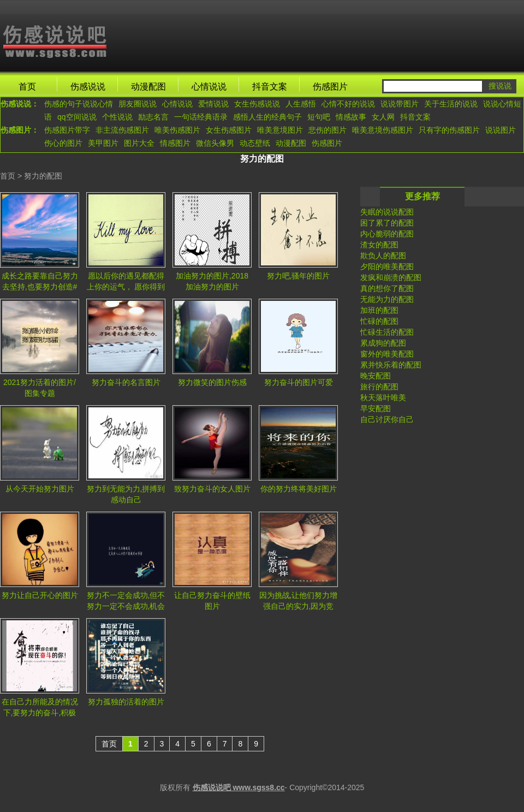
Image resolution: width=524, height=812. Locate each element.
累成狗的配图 (383, 343)
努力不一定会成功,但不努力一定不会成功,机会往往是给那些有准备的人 (126, 603)
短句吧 (319, 117)
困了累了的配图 (387, 223)
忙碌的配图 (379, 321)
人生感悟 (301, 104)
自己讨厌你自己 (387, 419)
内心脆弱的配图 (387, 234)
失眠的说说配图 (387, 212)
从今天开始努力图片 (40, 489)
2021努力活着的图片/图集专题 (40, 388)
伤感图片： (20, 130)
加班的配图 (379, 310)
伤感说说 (88, 87)
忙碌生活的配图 (387, 332)
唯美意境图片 (280, 130)
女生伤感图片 (229, 130)
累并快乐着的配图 (391, 365)
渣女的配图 (379, 245)
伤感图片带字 (67, 130)
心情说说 (209, 87)
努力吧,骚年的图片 (299, 276)
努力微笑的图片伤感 (212, 382)
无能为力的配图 (387, 299)
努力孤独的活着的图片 (126, 702)
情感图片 (175, 143)
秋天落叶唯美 (383, 398)
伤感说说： (20, 104)
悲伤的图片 (327, 130)
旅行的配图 (379, 387)
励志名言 (153, 117)
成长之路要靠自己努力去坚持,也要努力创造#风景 (40, 283)
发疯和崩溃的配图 (391, 277)
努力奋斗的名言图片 (126, 382)
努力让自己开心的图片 (40, 595)
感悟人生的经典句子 (267, 117)
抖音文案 (270, 87)
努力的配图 (43, 176)
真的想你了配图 (387, 288)
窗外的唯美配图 (387, 354)
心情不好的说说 (348, 104)
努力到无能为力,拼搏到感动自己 (126, 494)
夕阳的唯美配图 (387, 266)
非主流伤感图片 (122, 130)
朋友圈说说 (138, 104)
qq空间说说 (77, 117)
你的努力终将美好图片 (299, 489)
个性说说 (117, 117)
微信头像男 (215, 143)
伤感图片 (330, 87)
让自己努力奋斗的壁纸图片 (212, 601)
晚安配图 (376, 376)
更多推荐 (422, 196)
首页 (27, 87)
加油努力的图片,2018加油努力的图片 (212, 281)
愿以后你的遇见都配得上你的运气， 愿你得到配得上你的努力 (126, 283)
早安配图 (376, 408)
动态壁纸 (255, 143)
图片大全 (139, 143)
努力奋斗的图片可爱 (299, 382)
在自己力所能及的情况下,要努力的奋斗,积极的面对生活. (40, 709)
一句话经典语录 (201, 117)
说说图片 (501, 130)
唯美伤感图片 (177, 130)
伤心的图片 (63, 143)
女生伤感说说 (257, 104)
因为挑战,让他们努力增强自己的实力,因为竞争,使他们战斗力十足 (299, 603)
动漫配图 (148, 87)
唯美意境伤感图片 (383, 130)
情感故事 (351, 117)
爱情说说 (213, 104)
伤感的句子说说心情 (79, 104)
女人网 (383, 117)
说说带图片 (400, 104)
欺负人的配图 (383, 256)
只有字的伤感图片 (449, 130)
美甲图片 (103, 143)
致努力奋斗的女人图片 (212, 489)
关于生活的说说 (451, 104)
